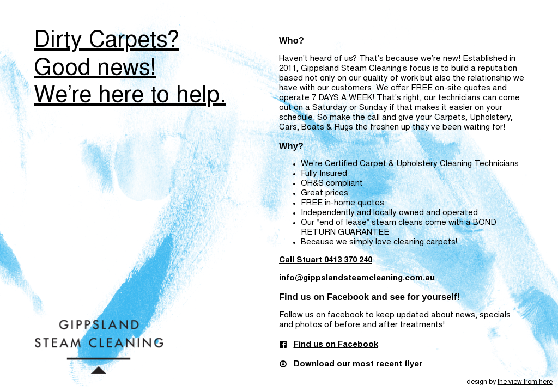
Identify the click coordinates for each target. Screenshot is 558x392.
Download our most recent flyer (358, 365)
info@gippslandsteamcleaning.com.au (357, 278)
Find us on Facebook (336, 345)
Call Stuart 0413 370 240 (326, 261)
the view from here (525, 382)
